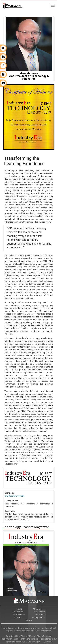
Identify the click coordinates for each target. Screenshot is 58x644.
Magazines (40, 615)
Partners (18, 617)
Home (19, 609)
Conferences (19, 615)
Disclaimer (49, 642)
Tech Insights (39, 612)
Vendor (29, 620)
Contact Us (18, 612)
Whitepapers (38, 617)
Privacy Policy (34, 642)
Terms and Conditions (15, 642)
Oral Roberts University (14, 496)
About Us (37, 609)
